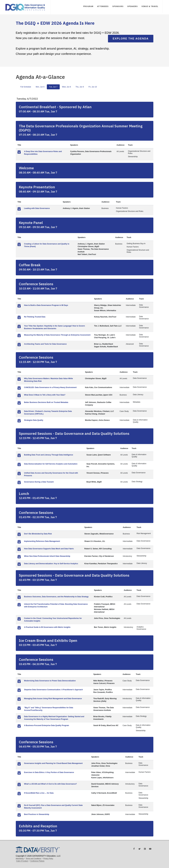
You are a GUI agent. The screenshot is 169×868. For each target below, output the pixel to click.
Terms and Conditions (33, 858)
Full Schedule (26, 87)
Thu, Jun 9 (80, 87)
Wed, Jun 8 (66, 87)
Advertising (20, 858)
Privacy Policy (48, 858)
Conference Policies (37, 861)
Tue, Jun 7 (53, 87)
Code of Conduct (22, 861)
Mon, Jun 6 (40, 87)
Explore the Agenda (131, 39)
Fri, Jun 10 (93, 87)
